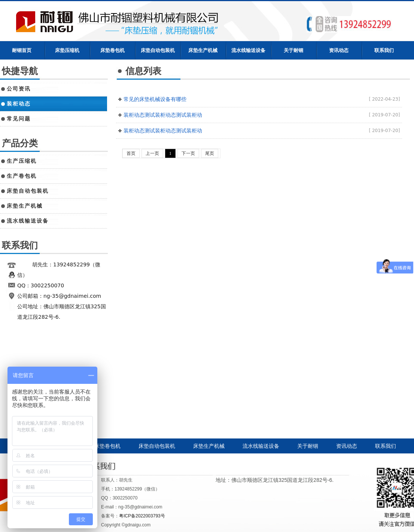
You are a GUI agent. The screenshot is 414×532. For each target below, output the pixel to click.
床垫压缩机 (67, 50)
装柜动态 (19, 104)
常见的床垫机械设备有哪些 (155, 99)
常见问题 (19, 119)
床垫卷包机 (112, 50)
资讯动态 (339, 50)
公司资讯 (19, 89)
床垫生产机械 (203, 50)
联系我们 (384, 50)
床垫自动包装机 (158, 50)
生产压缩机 (22, 161)
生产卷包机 (22, 176)
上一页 (152, 153)
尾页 (210, 153)
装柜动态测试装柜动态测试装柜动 (163, 115)
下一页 (188, 153)
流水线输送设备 (248, 50)
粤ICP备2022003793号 (142, 516)
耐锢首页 (22, 50)
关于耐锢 (293, 50)
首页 (131, 153)
